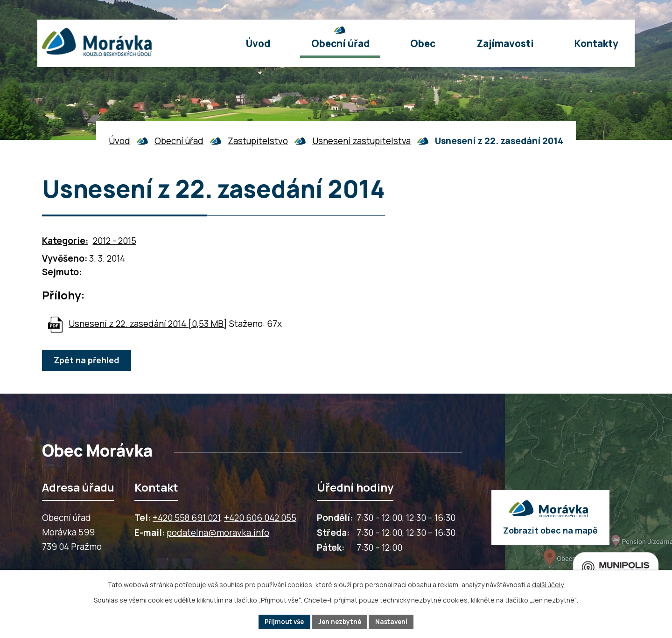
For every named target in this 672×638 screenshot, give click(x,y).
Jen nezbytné (340, 621)
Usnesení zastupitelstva (361, 141)
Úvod (119, 141)
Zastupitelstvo (258, 141)
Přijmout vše (282, 621)
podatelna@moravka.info (218, 533)
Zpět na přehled (87, 361)
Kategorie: (65, 241)
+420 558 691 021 (186, 518)
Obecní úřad (179, 141)
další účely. (548, 584)
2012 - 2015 (115, 241)
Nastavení (394, 621)
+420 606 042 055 (260, 518)
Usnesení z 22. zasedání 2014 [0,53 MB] (148, 324)
